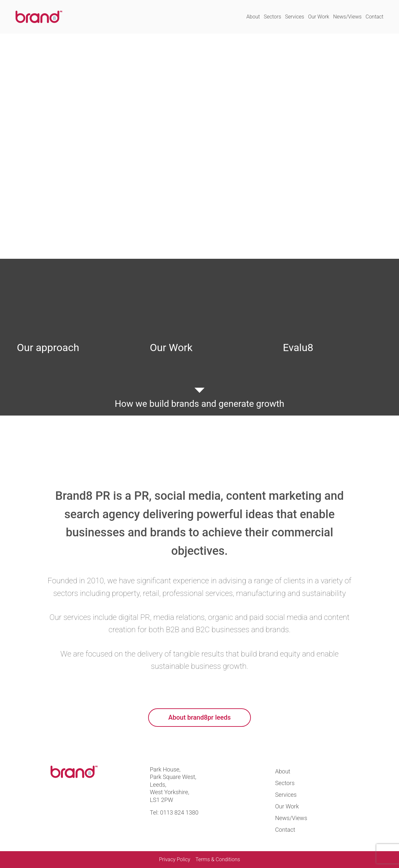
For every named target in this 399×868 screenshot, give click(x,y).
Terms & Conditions (218, 859)
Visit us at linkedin (81, 802)
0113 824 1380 (179, 812)
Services (294, 17)
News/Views (347, 17)
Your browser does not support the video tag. (199, 146)
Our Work (318, 17)
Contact (375, 17)
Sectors (272, 17)
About (253, 17)
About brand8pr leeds (199, 717)
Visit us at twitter (58, 802)
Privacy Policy (174, 859)
